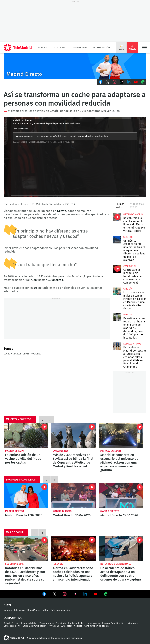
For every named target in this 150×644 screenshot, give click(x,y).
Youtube (136, 82)
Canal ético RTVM (12, 626)
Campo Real (130, 266)
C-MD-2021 (75, 66)
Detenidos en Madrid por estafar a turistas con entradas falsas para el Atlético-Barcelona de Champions (117, 346)
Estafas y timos (132, 344)
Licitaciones (132, 623)
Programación (101, 48)
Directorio (61, 623)
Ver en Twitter (54, 595)
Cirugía (128, 289)
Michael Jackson (111, 451)
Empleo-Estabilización (113, 623)
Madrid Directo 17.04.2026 (26, 496)
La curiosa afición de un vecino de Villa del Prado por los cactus (26, 435)
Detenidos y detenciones (116, 564)
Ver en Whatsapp (106, 594)
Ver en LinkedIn (85, 594)
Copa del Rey (61, 451)
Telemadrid (19, 610)
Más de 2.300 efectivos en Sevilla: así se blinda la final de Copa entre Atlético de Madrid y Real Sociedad (74, 435)
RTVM (7, 605)
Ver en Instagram (65, 594)
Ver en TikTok (75, 595)
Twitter (108, 82)
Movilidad (36, 354)
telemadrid (14, 638)
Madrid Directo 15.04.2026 (121, 496)
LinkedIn (129, 82)
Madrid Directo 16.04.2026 (74, 496)
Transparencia (47, 623)
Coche (7, 354)
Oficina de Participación (35, 626)
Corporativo (13, 618)
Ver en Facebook (44, 595)
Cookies (78, 626)
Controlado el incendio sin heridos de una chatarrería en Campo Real (117, 269)
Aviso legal (67, 626)
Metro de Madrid (133, 214)
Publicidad (74, 623)
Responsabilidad (29, 623)
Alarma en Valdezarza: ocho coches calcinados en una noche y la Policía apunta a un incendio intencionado (74, 549)
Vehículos (16, 354)
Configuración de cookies (97, 626)
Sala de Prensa (11, 623)
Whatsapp (143, 82)
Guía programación (60, 610)
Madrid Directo (15, 451)
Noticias (43, 48)
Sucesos (128, 237)
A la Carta (60, 48)
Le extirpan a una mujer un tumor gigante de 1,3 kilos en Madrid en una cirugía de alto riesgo (117, 291)
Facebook (101, 82)
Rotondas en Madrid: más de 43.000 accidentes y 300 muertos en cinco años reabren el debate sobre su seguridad (26, 549)
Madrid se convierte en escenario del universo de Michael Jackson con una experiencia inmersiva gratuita (121, 435)
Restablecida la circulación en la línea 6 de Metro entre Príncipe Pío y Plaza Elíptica (117, 217)
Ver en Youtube (96, 594)
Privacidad (54, 626)
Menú (144, 48)
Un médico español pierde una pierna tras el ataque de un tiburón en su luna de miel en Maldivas (117, 240)
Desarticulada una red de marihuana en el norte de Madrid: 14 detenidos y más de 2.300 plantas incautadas (117, 317)
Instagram (115, 82)
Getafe (26, 354)
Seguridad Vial (14, 564)
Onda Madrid (79, 48)
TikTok (122, 82)
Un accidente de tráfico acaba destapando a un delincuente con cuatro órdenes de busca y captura (121, 549)
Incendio (58, 564)
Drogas (128, 315)
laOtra (46, 610)
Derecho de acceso (91, 623)
